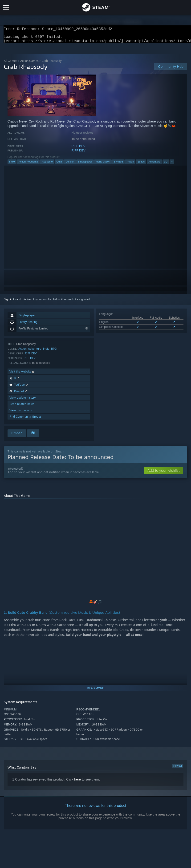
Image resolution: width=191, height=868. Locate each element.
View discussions (21, 413)
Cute (59, 164)
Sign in (8, 302)
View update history (23, 400)
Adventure (154, 164)
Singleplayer (85, 164)
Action (130, 164)
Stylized (118, 164)
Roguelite (47, 164)
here (77, 782)
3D (166, 164)
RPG (54, 351)
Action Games (29, 64)
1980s (141, 164)
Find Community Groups (25, 419)
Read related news (22, 407)
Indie (12, 164)
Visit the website (22, 374)
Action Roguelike (28, 164)
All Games (10, 64)
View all (177, 769)
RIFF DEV (78, 149)
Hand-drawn (103, 164)
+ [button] (172, 164)
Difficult (70, 164)
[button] (164, 473)
